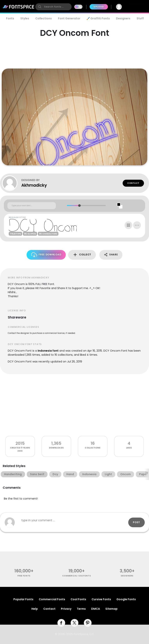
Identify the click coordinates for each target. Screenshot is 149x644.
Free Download (46, 255)
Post (136, 522)
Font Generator (69, 18)
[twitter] (74, 623)
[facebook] (61, 623)
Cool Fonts (78, 599)
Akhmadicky (34, 185)
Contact (133, 183)
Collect (82, 255)
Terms (81, 609)
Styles (25, 18)
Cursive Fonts (101, 599)
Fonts (10, 18)
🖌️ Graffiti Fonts (98, 18)
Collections (44, 18)
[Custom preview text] (32, 206)
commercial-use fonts (77, 576)
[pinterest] (88, 623)
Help (35, 609)
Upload (99, 7)
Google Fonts (126, 599)
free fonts (24, 576)
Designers (123, 18)
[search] (53, 7)
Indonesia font (48, 351)
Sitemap (111, 609)
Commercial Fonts (52, 599)
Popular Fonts (23, 599)
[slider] (79, 206)
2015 (20, 443)
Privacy (66, 609)
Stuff (140, 18)
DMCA (96, 609)
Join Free (137, 7)
